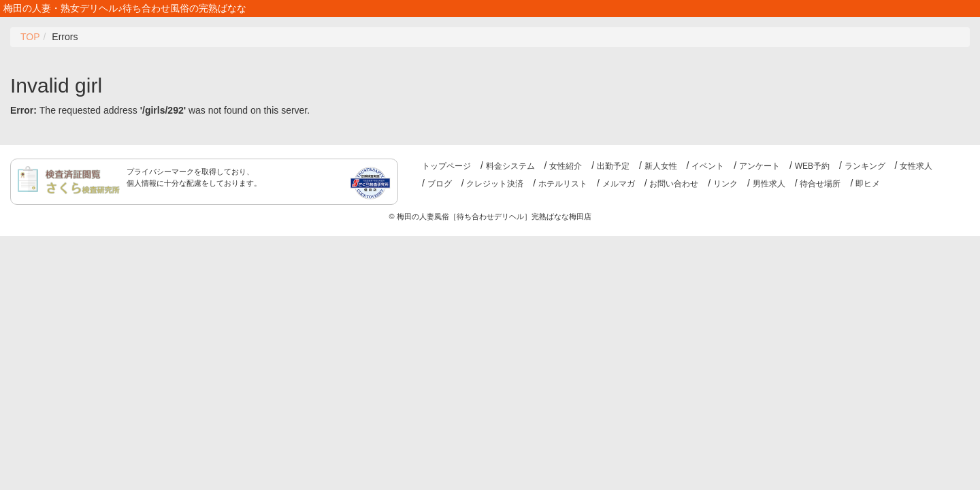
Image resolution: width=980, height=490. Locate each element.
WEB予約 (812, 166)
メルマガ (619, 184)
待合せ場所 (820, 184)
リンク (725, 184)
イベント (708, 166)
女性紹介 (566, 166)
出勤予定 (613, 166)
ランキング (865, 166)
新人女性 (661, 166)
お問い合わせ (674, 184)
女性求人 (916, 166)
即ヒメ (868, 184)
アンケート (759, 166)
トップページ (446, 166)
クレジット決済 (495, 184)
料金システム (510, 166)
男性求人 (769, 184)
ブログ (440, 184)
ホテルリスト (563, 184)
